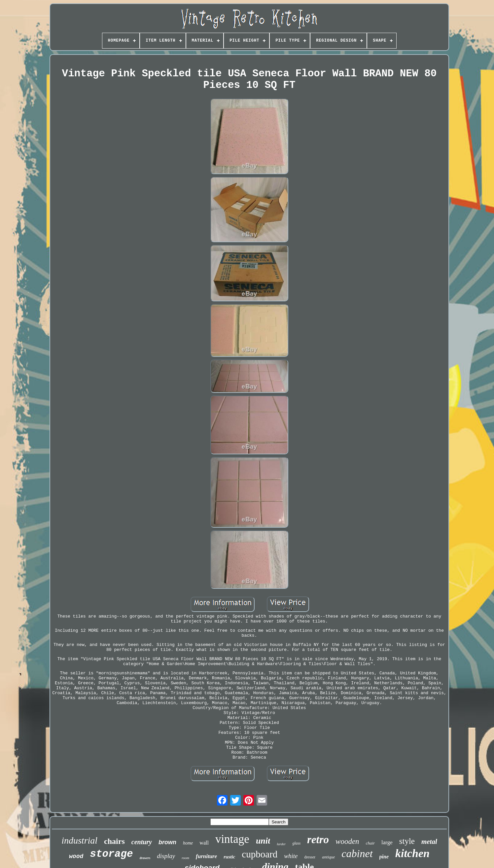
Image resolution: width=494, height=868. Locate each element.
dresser (310, 857)
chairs (114, 841)
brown (167, 842)
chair (370, 843)
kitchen (412, 853)
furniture (206, 856)
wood (76, 856)
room (185, 858)
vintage (232, 839)
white (291, 856)
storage (111, 854)
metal (429, 842)
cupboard (260, 854)
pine (384, 857)
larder (281, 844)
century (142, 842)
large (387, 842)
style (407, 841)
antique (328, 857)
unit (263, 841)
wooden (347, 841)
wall (204, 843)
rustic (229, 857)
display (166, 856)
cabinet (357, 853)
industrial (79, 840)
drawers (145, 858)
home (188, 843)
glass (296, 843)
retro (318, 840)
